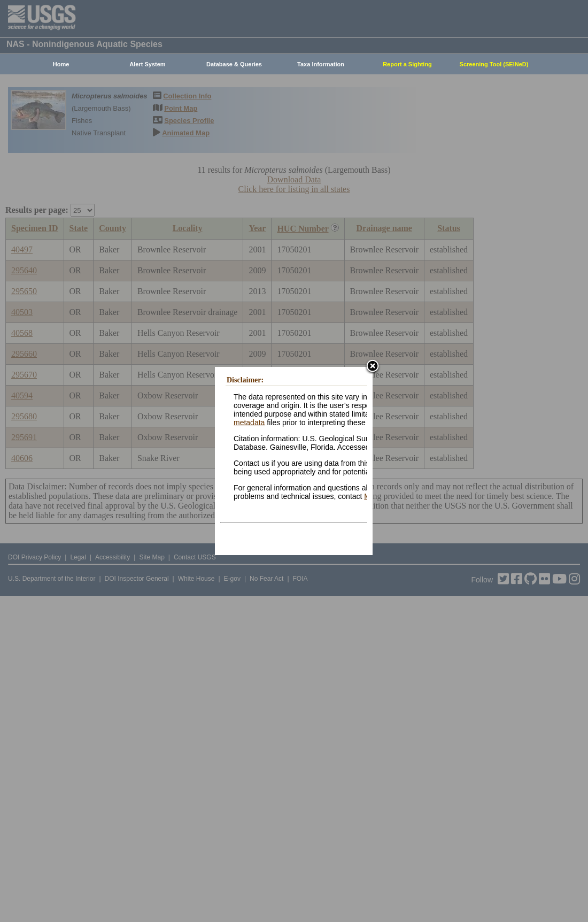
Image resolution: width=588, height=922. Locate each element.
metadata (249, 422)
